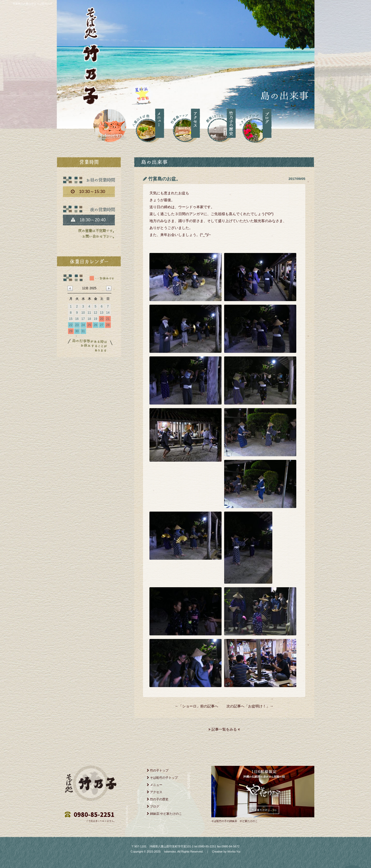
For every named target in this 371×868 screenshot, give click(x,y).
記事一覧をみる (224, 729)
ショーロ (189, 706)
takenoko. (170, 852)
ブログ (153, 806)
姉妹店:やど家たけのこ (164, 814)
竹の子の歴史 (158, 799)
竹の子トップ (158, 770)
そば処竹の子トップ (162, 778)
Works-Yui (234, 852)
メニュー (155, 785)
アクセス (155, 792)
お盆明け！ (257, 706)
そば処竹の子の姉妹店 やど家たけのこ (234, 821)
